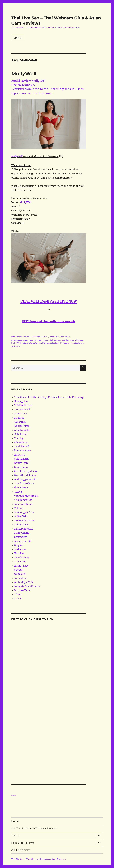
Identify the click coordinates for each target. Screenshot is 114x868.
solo (71, 343)
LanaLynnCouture (25, 520)
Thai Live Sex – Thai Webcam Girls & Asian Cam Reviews (38, 859)
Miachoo (19, 418)
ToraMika (20, 422)
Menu (18, 38)
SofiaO (18, 599)
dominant (70, 340)
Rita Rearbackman (20, 337)
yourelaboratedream (26, 496)
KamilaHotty (22, 557)
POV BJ (46, 343)
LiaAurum (20, 549)
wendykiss (20, 578)
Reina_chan (21, 401)
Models (53, 337)
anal (62, 337)
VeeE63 (19, 438)
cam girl (34, 340)
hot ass (80, 340)
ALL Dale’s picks (21, 850)
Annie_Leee (21, 566)
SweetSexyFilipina (25, 475)
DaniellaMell (22, 446)
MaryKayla (21, 414)
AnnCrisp (20, 455)
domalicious (21, 488)
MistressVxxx (22, 590)
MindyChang (22, 533)
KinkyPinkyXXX (23, 529)
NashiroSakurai (23, 504)
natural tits (27, 343)
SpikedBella (21, 516)
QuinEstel (20, 574)
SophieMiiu (21, 467)
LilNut (18, 594)
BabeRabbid (21, 434)
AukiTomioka (22, 430)
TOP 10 (15, 836)
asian (67, 337)
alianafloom (21, 442)
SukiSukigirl (21, 459)
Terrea (18, 492)
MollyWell (24, 74)
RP (60, 343)
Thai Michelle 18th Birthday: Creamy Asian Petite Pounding (49, 397)
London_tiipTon (24, 512)
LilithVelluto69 (23, 405)
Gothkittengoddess (26, 471)
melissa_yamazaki (25, 479)
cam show (44, 340)
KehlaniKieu (21, 426)
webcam (16, 346)
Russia (66, 343)
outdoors (37, 343)
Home (15, 821)
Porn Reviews (14, 795)
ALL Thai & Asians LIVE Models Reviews (34, 828)
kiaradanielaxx (23, 451)
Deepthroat (59, 340)
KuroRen (19, 553)
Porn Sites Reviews (23, 843)
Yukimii (19, 508)
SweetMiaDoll (22, 409)
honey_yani (21, 463)
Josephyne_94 (23, 541)
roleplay (54, 343)
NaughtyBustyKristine (27, 586)
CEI (51, 340)
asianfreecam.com (20, 340)
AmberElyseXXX (24, 582)
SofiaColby (21, 537)
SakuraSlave (21, 525)
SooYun (19, 570)
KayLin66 (20, 562)
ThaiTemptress (23, 500)
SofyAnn (19, 545)
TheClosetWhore (24, 483)
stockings (79, 343)
